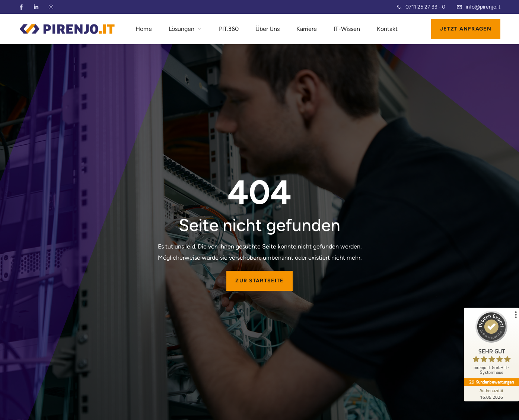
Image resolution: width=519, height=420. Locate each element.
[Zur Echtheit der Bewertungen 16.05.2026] (491, 394)
